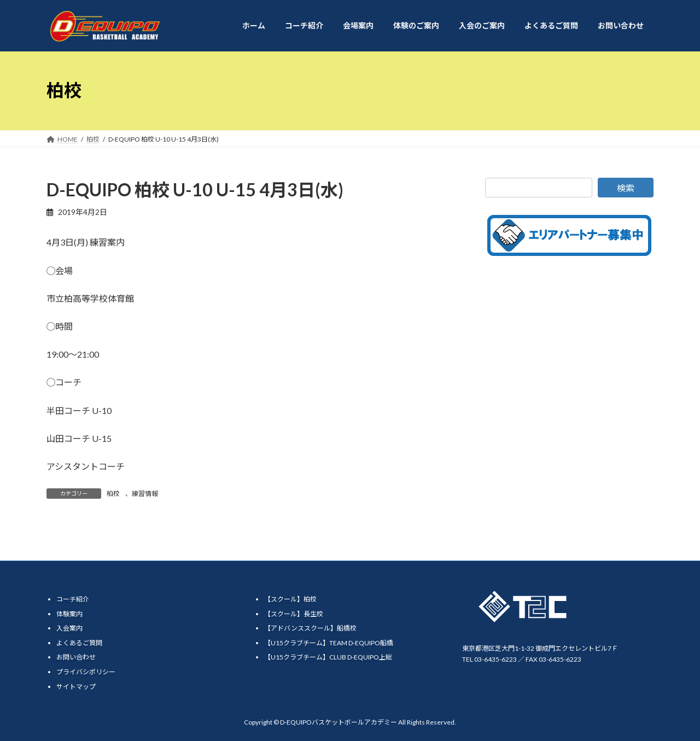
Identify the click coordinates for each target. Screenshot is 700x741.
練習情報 (145, 494)
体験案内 (69, 614)
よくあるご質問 (79, 643)
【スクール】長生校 (294, 614)
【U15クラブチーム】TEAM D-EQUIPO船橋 (329, 643)
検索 (626, 188)
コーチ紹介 (73, 599)
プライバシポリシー (86, 672)
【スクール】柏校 (290, 599)
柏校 (113, 494)
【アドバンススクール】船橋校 (310, 628)
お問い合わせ (76, 658)
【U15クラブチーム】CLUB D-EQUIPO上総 (328, 658)
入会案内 (69, 628)
